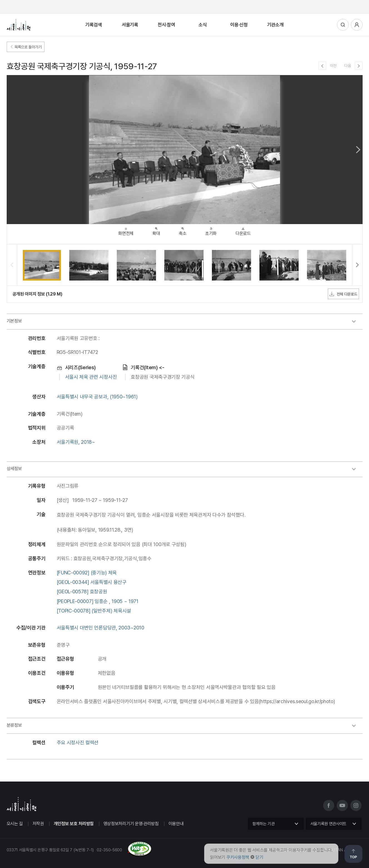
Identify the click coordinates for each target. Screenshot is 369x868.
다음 (347, 66)
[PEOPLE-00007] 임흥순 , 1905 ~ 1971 (98, 601)
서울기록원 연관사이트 (329, 824)
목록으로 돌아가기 (26, 47)
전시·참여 (166, 25)
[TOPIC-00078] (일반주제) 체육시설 (94, 611)
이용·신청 (239, 25)
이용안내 (176, 824)
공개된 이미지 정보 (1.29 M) (38, 294)
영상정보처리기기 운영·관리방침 (131, 824)
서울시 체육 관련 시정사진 (91, 377)
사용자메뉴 (357, 25)
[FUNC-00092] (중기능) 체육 (87, 573)
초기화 (211, 230)
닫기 (259, 857)
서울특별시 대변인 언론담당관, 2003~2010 (101, 628)
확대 (156, 230)
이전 (333, 66)
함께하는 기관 (264, 824)
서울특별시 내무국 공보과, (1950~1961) (97, 397)
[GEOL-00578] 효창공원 (82, 592)
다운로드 (243, 230)
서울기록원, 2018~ (76, 442)
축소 (183, 230)
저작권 (38, 824)
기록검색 (94, 25)
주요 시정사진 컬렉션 (78, 742)
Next (358, 150)
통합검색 (343, 25)
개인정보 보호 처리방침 (74, 824)
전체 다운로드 (343, 294)
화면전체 (126, 230)
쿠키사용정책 (238, 857)
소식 (203, 25)
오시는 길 (15, 824)
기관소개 (275, 25)
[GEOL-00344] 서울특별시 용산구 (92, 582)
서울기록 (130, 25)
